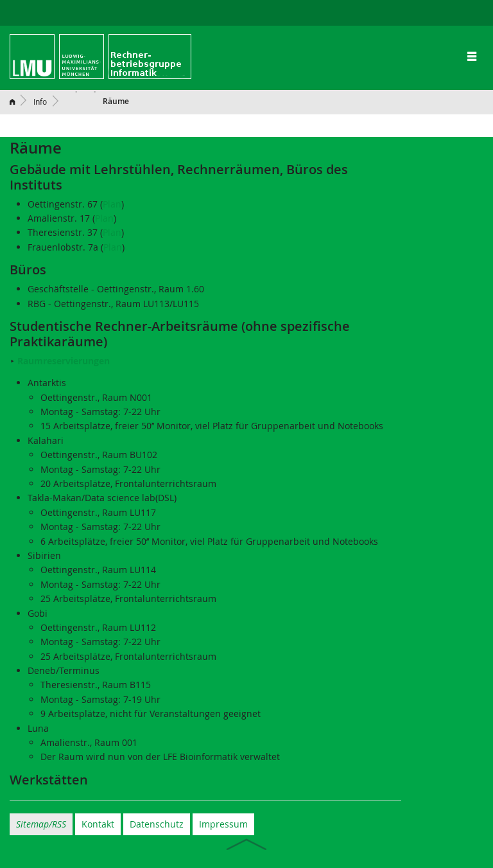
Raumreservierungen (64, 361)
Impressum (223, 824)
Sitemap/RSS (41, 824)
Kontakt (98, 824)
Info (40, 102)
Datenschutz (157, 824)
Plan (112, 204)
